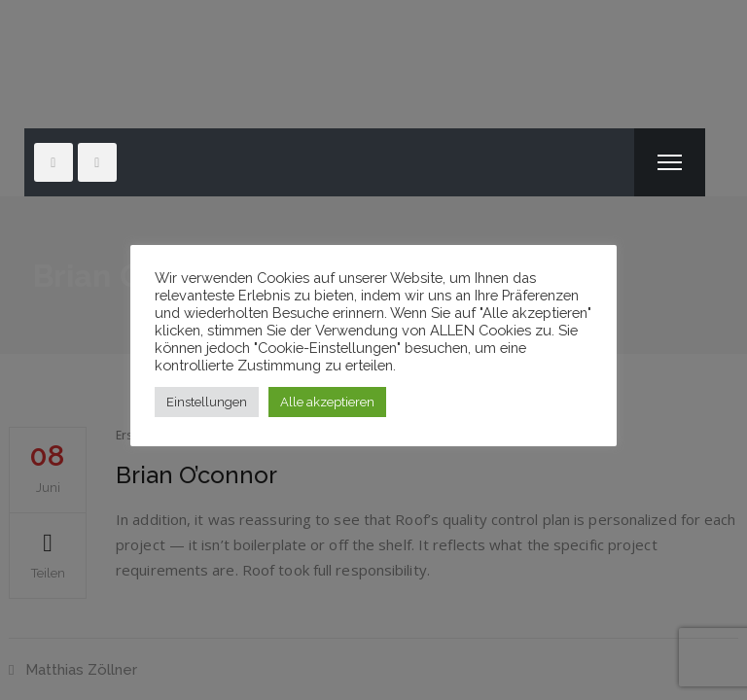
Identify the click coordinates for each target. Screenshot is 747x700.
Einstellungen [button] (207, 402)
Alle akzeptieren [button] (327, 402)
